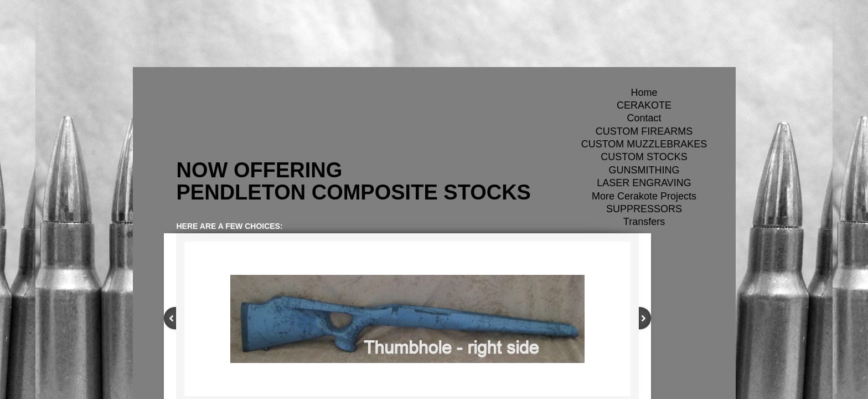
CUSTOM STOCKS (644, 157)
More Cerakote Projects (644, 196)
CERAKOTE (644, 105)
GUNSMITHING (644, 170)
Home (644, 93)
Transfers (644, 222)
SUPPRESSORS (644, 209)
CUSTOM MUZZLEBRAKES (644, 144)
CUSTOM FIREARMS (644, 131)
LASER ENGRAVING (644, 183)
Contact (644, 118)
